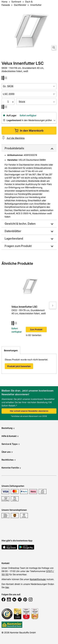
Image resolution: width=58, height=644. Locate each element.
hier (7, 587)
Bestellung (8, 428)
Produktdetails (14, 148)
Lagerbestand (14, 238)
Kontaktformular (38, 579)
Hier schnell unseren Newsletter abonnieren (29, 411)
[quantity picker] (8, 102)
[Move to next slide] (53, 305)
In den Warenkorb (29, 131)
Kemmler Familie (11, 468)
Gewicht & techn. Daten (20, 224)
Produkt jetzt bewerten (19, 366)
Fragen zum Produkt (18, 246)
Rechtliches (9, 460)
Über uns (7, 452)
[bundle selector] (36, 102)
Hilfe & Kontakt (10, 436)
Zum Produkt (36, 329)
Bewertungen (11, 350)
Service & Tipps (11, 444)
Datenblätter (13, 231)
